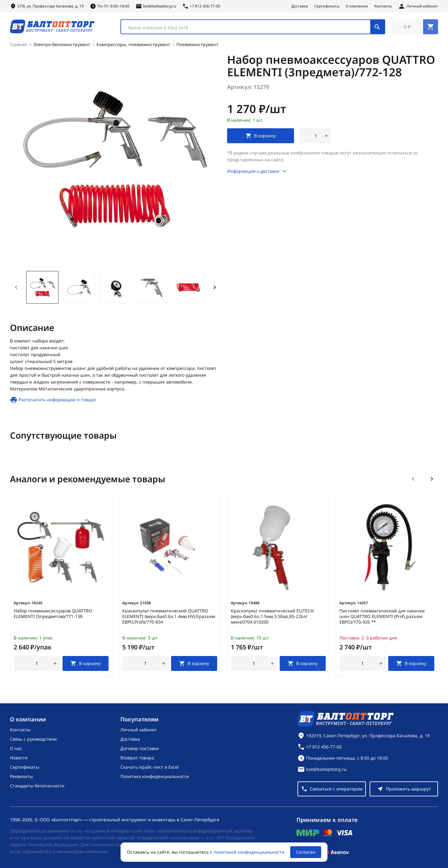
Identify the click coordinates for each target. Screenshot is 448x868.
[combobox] (253, 27)
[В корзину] (86, 665)
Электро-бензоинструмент (62, 46)
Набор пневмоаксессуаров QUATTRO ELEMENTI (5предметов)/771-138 (53, 615)
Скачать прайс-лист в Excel (150, 767)
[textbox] (249, 28)
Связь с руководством (33, 739)
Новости (19, 758)
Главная (19, 46)
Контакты (383, 6)
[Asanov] (336, 852)
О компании (357, 6)
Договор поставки (140, 748)
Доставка (300, 6)
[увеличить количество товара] (326, 137)
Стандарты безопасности (37, 786)
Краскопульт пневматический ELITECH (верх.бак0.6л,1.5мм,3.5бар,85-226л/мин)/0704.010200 (272, 618)
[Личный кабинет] (418, 6)
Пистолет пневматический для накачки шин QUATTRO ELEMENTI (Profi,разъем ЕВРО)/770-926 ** (382, 618)
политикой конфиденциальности (249, 852)
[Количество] (316, 137)
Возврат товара (137, 758)
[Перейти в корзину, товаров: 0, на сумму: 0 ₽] (415, 27)
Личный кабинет (139, 730)
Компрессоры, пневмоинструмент (133, 46)
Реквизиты (21, 776)
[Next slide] (215, 289)
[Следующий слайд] (432, 480)
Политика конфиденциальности (155, 776)
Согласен (306, 852)
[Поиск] (377, 27)
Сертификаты (327, 6)
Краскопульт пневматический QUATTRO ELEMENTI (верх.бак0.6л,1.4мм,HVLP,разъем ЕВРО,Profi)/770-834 (169, 618)
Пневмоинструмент (197, 46)
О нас (16, 748)
